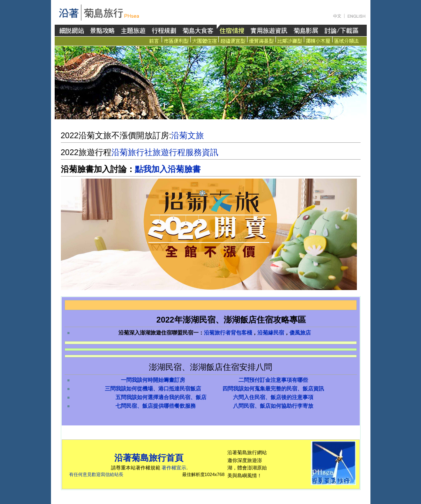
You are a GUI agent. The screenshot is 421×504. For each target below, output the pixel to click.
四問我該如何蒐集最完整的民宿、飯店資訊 (273, 389)
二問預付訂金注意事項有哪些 (273, 380)
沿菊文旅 (187, 135)
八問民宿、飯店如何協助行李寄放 (273, 406)
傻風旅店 (300, 333)
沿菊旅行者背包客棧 (228, 333)
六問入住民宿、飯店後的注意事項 (273, 397)
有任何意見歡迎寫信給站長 (96, 474)
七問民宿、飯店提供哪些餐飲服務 (156, 406)
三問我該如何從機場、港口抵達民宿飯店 (153, 389)
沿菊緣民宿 (271, 333)
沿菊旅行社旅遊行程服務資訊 (165, 152)
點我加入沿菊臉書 (168, 169)
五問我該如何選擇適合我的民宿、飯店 (161, 397)
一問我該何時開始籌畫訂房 (153, 380)
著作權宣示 (174, 468)
